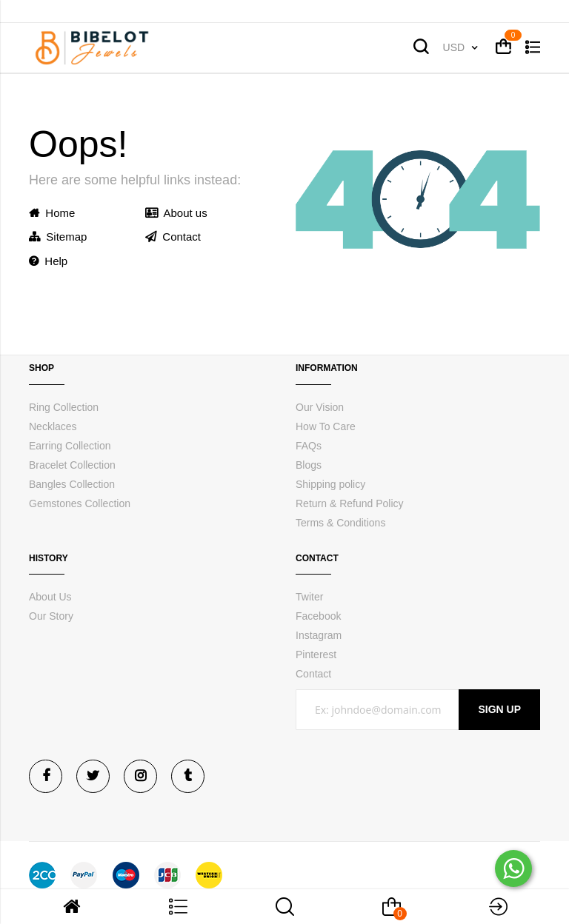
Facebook (318, 616)
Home (52, 213)
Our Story (51, 616)
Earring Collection (70, 446)
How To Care (326, 426)
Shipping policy (330, 484)
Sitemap (58, 237)
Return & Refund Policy (350, 503)
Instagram (319, 635)
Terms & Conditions (340, 523)
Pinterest (316, 654)
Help (48, 261)
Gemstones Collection (80, 503)
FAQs (309, 446)
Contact (173, 237)
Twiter (309, 597)
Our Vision (320, 407)
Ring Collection (64, 407)
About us (176, 213)
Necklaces (53, 426)
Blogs (309, 465)
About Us (50, 597)
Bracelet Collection (72, 465)
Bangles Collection (72, 484)
